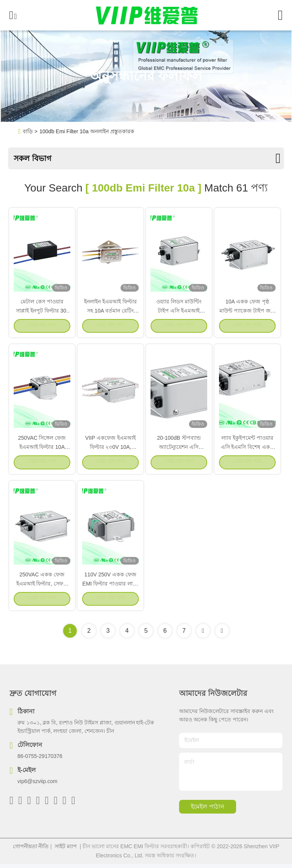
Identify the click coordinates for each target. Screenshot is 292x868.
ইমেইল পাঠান (207, 811)
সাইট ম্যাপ (66, 850)
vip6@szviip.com (37, 785)
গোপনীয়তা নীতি (31, 850)
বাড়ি (28, 131)
